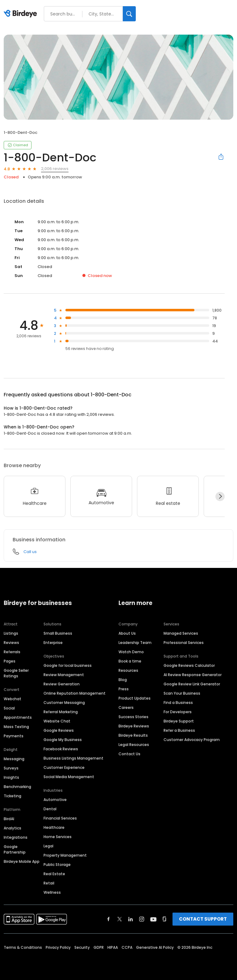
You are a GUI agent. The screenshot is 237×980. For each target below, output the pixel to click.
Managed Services (181, 633)
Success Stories (133, 717)
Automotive (55, 800)
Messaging (14, 759)
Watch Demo (131, 652)
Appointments (18, 717)
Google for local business (68, 665)
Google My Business (63, 740)
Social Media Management (69, 777)
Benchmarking (17, 787)
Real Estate (54, 874)
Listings (11, 633)
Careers (126, 707)
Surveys (11, 768)
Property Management (65, 855)
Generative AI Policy (155, 947)
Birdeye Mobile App (22, 861)
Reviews (11, 643)
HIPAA (113, 947)
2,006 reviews (55, 169)
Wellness (52, 892)
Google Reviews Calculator (189, 665)
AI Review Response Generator (193, 675)
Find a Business (178, 703)
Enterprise (53, 643)
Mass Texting (16, 727)
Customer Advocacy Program (192, 740)
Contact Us (129, 754)
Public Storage (57, 865)
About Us (127, 633)
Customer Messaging (64, 703)
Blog (123, 680)
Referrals (12, 652)
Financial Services (60, 818)
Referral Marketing (61, 712)
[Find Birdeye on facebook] (109, 919)
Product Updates (135, 698)
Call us (30, 552)
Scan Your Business (182, 693)
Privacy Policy (58, 947)
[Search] (129, 14)
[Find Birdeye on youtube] (153, 919)
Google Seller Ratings (16, 673)
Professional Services (184, 643)
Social (9, 708)
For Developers (178, 712)
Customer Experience (64, 767)
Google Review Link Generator (192, 684)
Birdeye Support (179, 721)
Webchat (12, 699)
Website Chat (57, 721)
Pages (10, 661)
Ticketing (12, 796)
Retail (49, 883)
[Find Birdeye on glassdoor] (164, 919)
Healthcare (54, 827)
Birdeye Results (133, 735)
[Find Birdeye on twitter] (120, 919)
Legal (48, 846)
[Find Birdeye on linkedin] (131, 919)
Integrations (16, 837)
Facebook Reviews (61, 749)
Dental (50, 809)
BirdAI (9, 819)
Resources (128, 670)
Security (82, 947)
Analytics (12, 828)
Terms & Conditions (23, 947)
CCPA (127, 947)
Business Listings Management (73, 758)
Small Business (58, 633)
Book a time (130, 661)
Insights (11, 777)
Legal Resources (134, 745)
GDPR (99, 947)
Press (124, 689)
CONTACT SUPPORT (203, 919)
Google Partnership (15, 849)
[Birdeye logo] (21, 14)
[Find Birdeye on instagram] (142, 919)
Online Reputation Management (75, 693)
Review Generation (62, 684)
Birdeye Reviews (134, 726)
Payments (14, 736)
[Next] (220, 496)
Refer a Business (179, 730)
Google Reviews (59, 730)
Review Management (64, 675)
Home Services (58, 837)
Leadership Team (135, 643)
